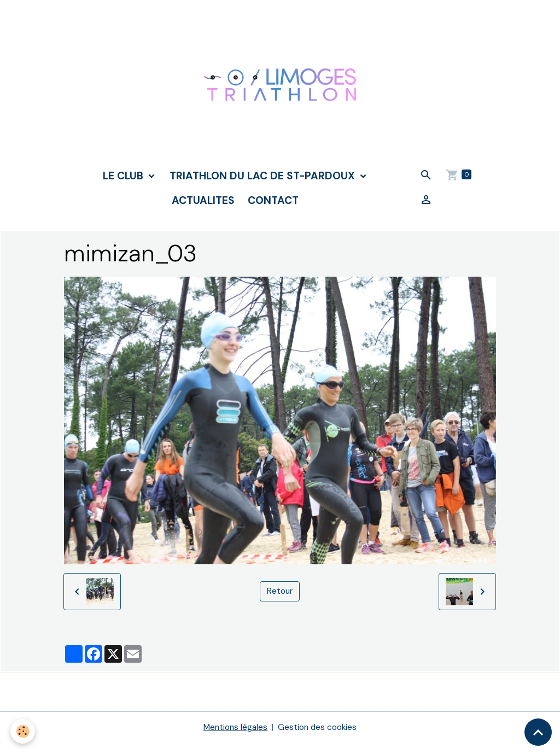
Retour (280, 603)
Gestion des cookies (319, 738)
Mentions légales (234, 738)
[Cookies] (23, 731)
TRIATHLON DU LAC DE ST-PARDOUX (264, 187)
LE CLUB (124, 187)
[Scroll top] (538, 732)
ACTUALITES (203, 212)
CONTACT (273, 212)
